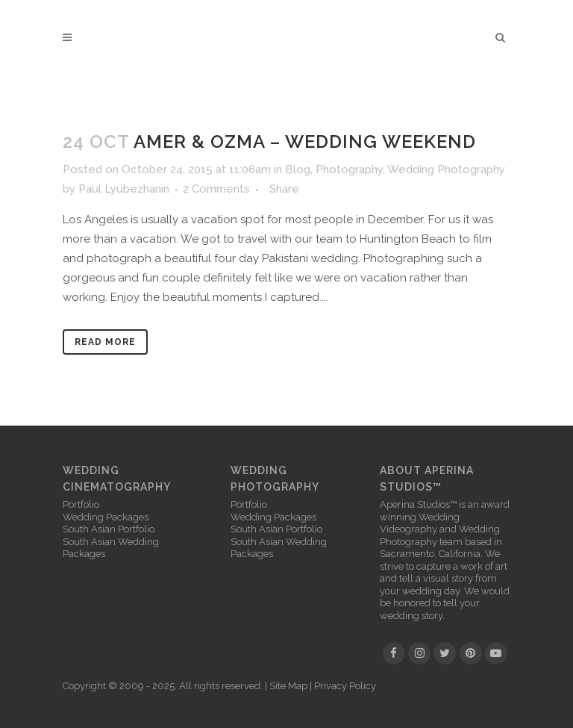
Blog (298, 169)
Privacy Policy (345, 686)
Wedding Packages (106, 517)
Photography (349, 169)
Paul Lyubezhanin (124, 189)
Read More (105, 342)
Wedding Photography (446, 169)
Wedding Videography (420, 523)
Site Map (288, 686)
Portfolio (81, 504)
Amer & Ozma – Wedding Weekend (305, 141)
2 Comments (216, 189)
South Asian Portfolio (109, 529)
